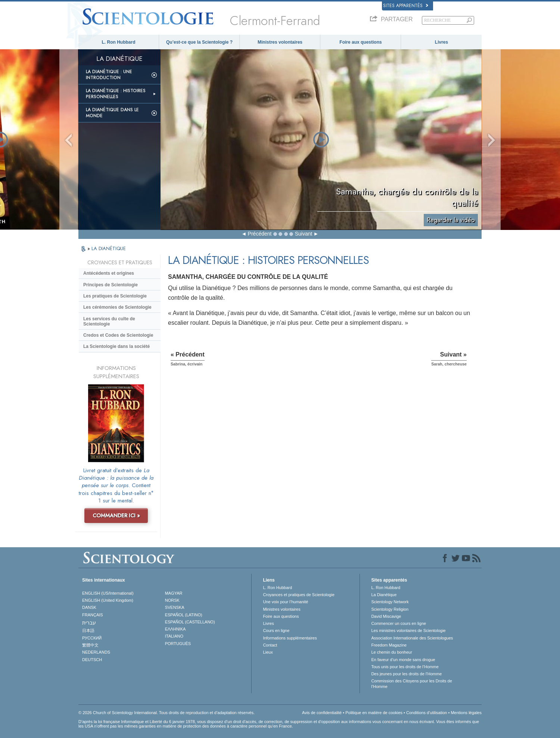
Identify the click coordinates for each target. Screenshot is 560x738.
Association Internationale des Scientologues (412, 638)
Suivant (304, 234)
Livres (441, 42)
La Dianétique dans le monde (112, 113)
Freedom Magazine (389, 645)
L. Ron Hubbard (119, 42)
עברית (89, 623)
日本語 (88, 630)
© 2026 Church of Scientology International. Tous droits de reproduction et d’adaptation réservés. (167, 713)
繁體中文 (90, 645)
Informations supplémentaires (290, 638)
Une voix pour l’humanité (285, 602)
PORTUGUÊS (178, 644)
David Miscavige (386, 616)
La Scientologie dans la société (116, 346)
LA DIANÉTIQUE (109, 248)
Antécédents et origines (109, 273)
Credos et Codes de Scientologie (118, 335)
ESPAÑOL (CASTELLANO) (190, 622)
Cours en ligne (276, 630)
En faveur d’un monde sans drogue (403, 660)
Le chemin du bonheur (391, 652)
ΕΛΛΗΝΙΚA (175, 629)
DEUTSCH (92, 660)
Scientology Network (390, 602)
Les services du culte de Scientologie (109, 321)
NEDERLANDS (96, 652)
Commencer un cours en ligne (399, 623)
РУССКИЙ (92, 638)
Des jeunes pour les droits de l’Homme (406, 674)
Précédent (260, 234)
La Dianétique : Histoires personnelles (116, 94)
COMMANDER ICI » (116, 516)
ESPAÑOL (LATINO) (184, 615)
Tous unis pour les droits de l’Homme (405, 667)
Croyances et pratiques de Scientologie (298, 595)
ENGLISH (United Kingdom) (108, 600)
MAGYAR (174, 593)
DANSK (89, 607)
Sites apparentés (406, 6)
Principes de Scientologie (111, 285)
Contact (270, 645)
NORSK (172, 600)
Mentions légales (466, 713)
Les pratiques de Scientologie (115, 296)
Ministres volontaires (280, 42)
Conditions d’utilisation (427, 713)
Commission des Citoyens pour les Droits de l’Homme (411, 683)
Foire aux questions (360, 42)
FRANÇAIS (93, 615)
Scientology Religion (390, 609)
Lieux (268, 652)
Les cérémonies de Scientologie (117, 307)
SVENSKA (175, 607)
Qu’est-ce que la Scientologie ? (199, 42)
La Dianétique (384, 595)
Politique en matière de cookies (374, 713)
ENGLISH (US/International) (108, 593)
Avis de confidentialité (322, 713)
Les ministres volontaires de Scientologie (408, 630)
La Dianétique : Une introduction (109, 75)
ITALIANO (174, 636)
